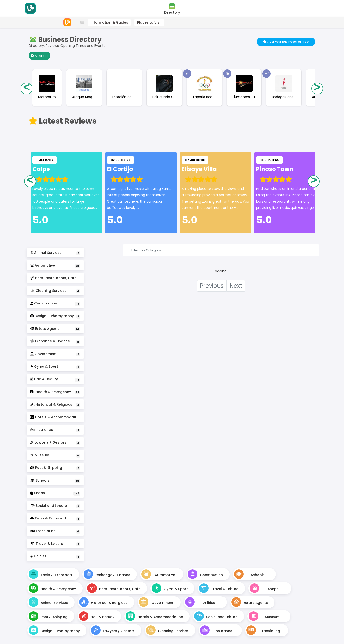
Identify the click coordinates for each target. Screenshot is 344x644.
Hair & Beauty (55, 379)
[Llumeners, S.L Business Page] (243, 99)
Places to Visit (149, 22)
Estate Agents (55, 329)
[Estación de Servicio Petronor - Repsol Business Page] (123, 99)
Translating (55, 531)
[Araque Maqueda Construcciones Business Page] (83, 99)
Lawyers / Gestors (55, 442)
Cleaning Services (55, 291)
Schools (55, 480)
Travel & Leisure (55, 544)
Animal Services (55, 253)
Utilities (55, 556)
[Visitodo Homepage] (30, 8)
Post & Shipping (55, 468)
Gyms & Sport (55, 367)
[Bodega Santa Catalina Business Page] (282, 99)
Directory (172, 9)
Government (55, 354)
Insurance (55, 430)
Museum (55, 455)
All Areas (40, 56)
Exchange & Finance (55, 341)
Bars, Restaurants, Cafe (55, 279)
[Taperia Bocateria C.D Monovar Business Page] (203, 99)
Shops (55, 493)
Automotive (55, 265)
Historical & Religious (55, 405)
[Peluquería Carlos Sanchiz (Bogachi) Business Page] (163, 99)
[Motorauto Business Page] (46, 99)
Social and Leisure (55, 506)
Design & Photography (55, 316)
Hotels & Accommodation (55, 418)
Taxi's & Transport (55, 518)
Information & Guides (109, 22)
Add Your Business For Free (286, 42)
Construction (55, 303)
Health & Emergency (55, 392)
